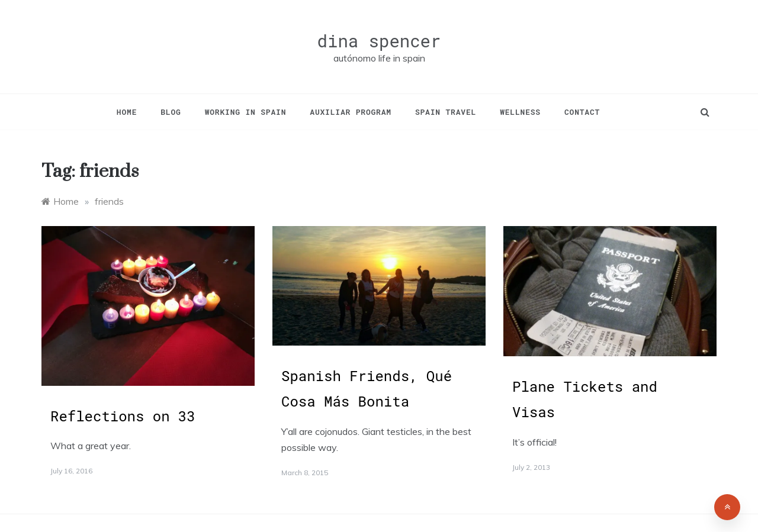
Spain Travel (446, 112)
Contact (582, 112)
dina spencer (379, 41)
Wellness (520, 112)
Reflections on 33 (123, 416)
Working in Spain (246, 112)
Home (127, 112)
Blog (171, 112)
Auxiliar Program (351, 112)
